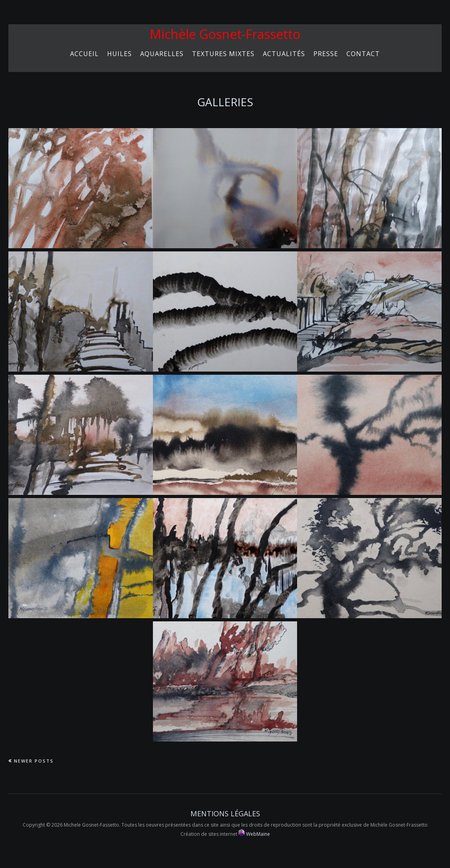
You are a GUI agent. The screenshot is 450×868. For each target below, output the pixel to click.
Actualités (284, 54)
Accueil (84, 54)
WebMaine (254, 834)
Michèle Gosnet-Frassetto (225, 34)
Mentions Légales (225, 814)
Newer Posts (34, 761)
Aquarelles (162, 54)
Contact (363, 54)
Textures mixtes (223, 54)
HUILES (119, 54)
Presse (326, 54)
